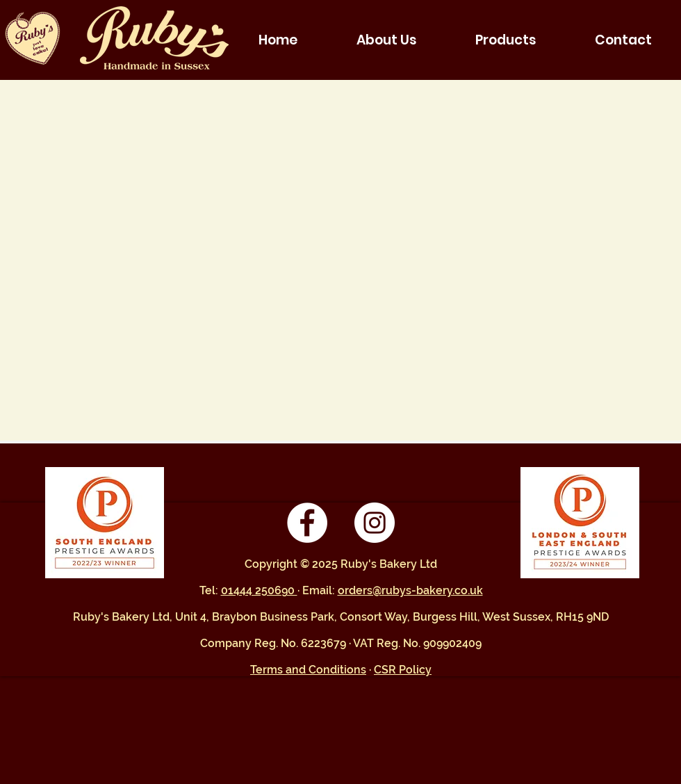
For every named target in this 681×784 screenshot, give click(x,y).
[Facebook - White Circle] (307, 523)
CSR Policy (403, 670)
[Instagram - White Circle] (375, 523)
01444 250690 (259, 590)
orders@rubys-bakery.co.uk (410, 590)
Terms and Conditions (308, 670)
